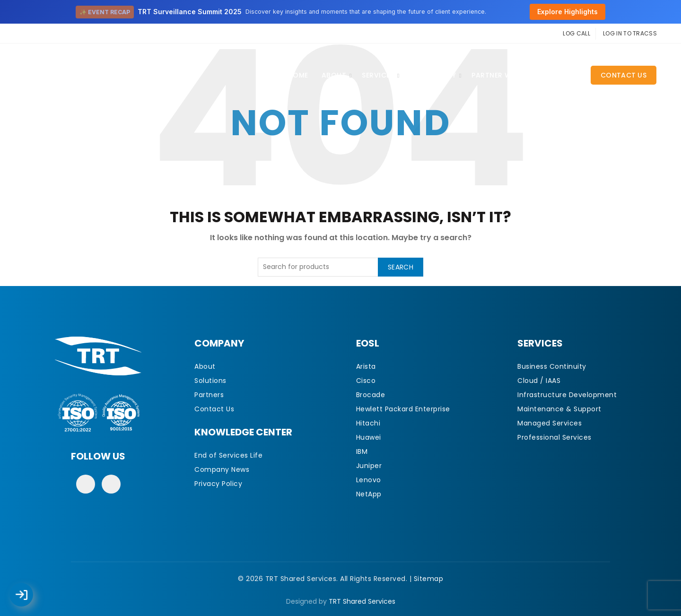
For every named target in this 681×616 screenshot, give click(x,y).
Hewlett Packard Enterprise (403, 409)
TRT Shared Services (362, 601)
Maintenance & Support (559, 409)
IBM (362, 451)
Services (378, 75)
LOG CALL (576, 33)
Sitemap (429, 579)
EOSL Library (433, 75)
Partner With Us (503, 75)
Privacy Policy (218, 484)
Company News (222, 469)
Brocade (371, 395)
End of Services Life (228, 455)
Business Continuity (552, 366)
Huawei (369, 437)
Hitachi (368, 423)
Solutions (210, 381)
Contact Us (624, 75)
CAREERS (563, 75)
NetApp (369, 494)
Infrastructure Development (567, 395)
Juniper (369, 466)
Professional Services (554, 437)
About (334, 75)
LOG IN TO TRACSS (630, 33)
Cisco (366, 381)
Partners (209, 395)
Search (401, 267)
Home (298, 75)
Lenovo (369, 480)
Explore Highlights (567, 12)
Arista (366, 366)
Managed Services (550, 423)
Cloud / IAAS (539, 381)
